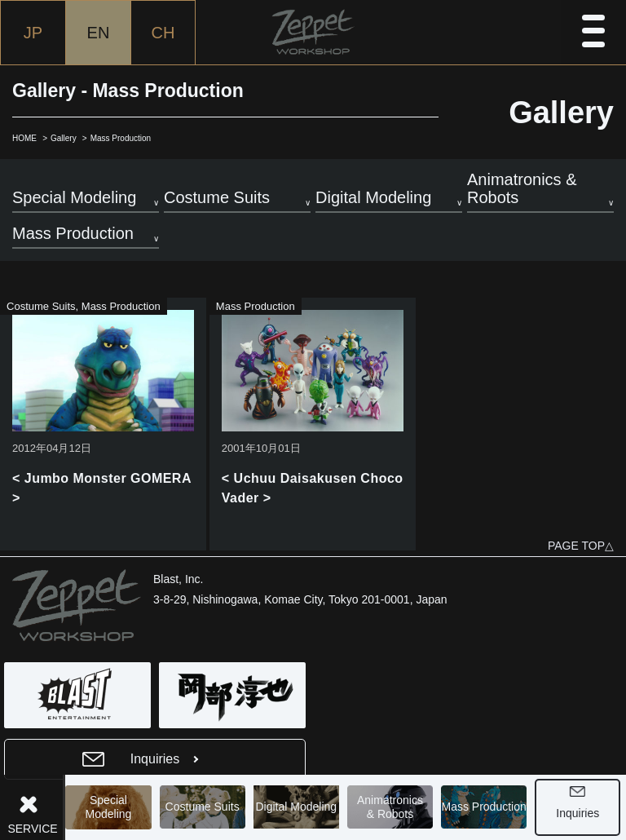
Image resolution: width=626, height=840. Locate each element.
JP (33, 33)
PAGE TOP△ (581, 546)
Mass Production (487, 807)
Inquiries (581, 813)
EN (99, 33)
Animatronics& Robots (393, 807)
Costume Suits (205, 807)
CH (163, 33)
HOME (24, 138)
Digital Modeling (299, 807)
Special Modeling (111, 807)
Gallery (64, 138)
